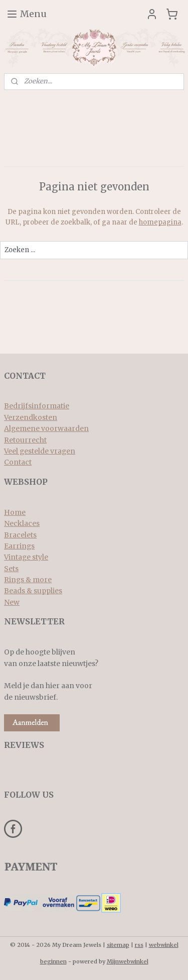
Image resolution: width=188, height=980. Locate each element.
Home (15, 512)
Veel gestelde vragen (40, 451)
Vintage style (26, 557)
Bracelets (20, 535)
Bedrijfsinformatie (37, 406)
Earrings (19, 546)
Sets (11, 569)
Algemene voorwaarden (46, 428)
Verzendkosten (31, 417)
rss (139, 945)
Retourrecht (25, 440)
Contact (18, 462)
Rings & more (28, 580)
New (12, 602)
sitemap (118, 945)
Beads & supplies (33, 591)
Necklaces (22, 523)
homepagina (160, 222)
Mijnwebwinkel (128, 961)
